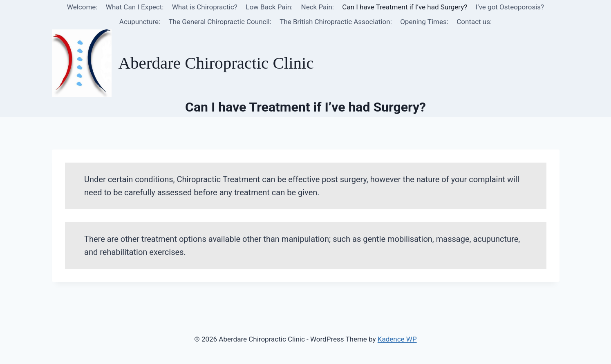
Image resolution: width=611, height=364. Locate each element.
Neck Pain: (318, 7)
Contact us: (474, 22)
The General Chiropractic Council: (220, 22)
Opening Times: (424, 22)
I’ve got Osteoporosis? (510, 7)
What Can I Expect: (135, 7)
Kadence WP (397, 339)
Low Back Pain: (269, 7)
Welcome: (82, 7)
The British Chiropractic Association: (336, 22)
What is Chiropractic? (205, 7)
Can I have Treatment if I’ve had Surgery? (405, 7)
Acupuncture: (140, 22)
